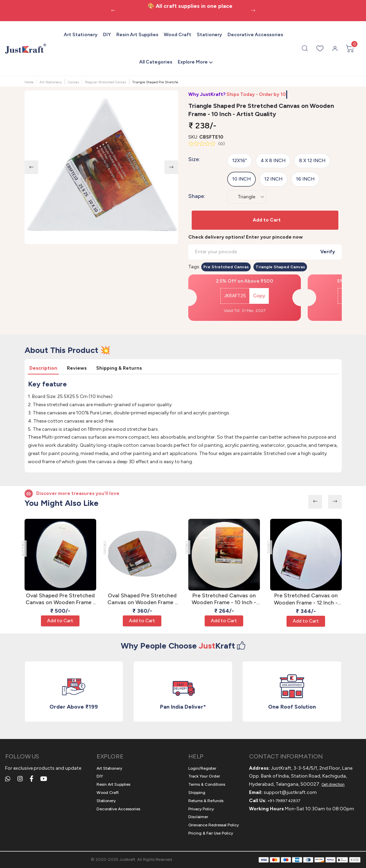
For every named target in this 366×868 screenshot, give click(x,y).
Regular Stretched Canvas (106, 82)
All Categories (156, 62)
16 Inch (305, 179)
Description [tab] (43, 368)
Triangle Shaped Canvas (280, 267)
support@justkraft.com (290, 792)
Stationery (209, 35)
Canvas (74, 82)
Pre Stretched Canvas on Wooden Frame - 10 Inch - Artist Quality (224, 599)
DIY (107, 35)
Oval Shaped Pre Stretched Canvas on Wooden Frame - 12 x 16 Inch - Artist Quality (60, 599)
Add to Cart (267, 220)
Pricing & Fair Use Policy (211, 833)
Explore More (193, 62)
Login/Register (202, 768)
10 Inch (241, 179)
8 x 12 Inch (312, 161)
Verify (328, 252)
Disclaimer (198, 817)
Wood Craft (178, 35)
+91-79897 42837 (284, 801)
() (222, 144)
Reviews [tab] (77, 368)
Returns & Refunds (206, 801)
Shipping (197, 793)
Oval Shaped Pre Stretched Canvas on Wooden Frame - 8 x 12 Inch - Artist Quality (142, 599)
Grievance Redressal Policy (214, 825)
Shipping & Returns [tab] (119, 368)
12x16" (240, 161)
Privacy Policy (201, 809)
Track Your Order (204, 776)
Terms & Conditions (207, 784)
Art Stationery (81, 35)
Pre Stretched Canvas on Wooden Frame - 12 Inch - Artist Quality (306, 599)
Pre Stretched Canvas (226, 267)
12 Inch (273, 179)
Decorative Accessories (255, 35)
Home (29, 82)
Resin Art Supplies (137, 35)
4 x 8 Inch (273, 161)
